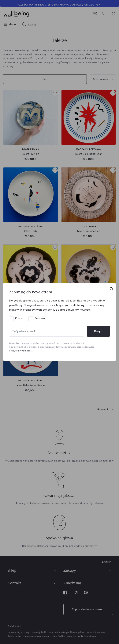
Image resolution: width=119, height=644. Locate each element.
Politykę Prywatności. (20, 351)
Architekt (41, 318)
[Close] (112, 288)
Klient (19, 318)
